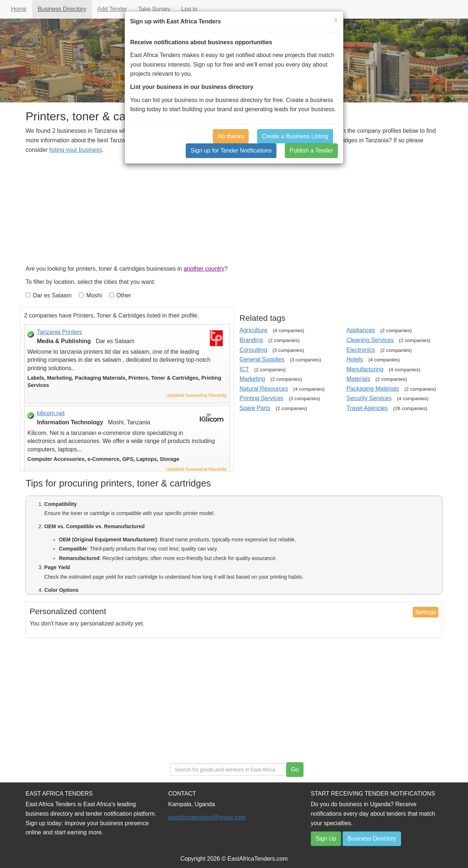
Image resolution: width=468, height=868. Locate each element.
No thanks (231, 136)
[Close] (336, 20)
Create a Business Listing (295, 136)
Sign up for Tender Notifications (231, 151)
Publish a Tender (311, 151)
